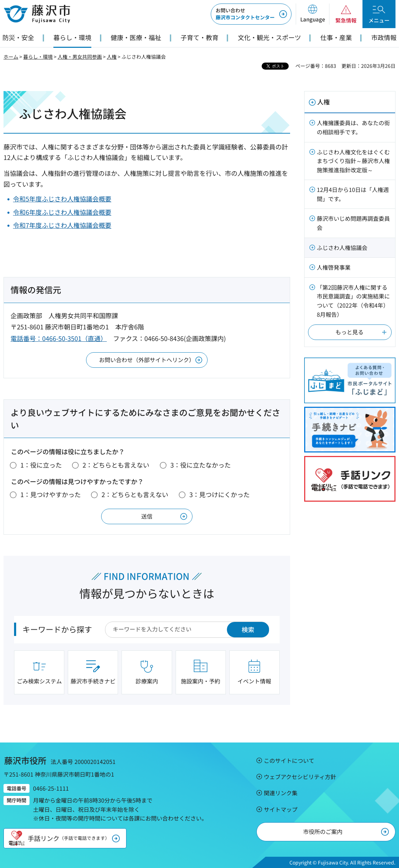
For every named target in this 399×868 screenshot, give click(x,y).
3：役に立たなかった (201, 465)
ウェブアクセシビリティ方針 (300, 777)
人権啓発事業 (334, 267)
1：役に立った (41, 465)
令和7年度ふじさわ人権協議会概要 (62, 225)
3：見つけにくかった (220, 494)
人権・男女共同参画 (80, 57)
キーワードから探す (57, 629)
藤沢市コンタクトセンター (245, 14)
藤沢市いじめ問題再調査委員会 (353, 223)
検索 (248, 629)
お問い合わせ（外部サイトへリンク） (147, 360)
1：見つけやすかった (51, 494)
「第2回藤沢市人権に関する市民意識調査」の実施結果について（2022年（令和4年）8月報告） (353, 301)
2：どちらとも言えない (116, 465)
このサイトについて (289, 760)
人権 (112, 57)
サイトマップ (281, 809)
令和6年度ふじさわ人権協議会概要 (62, 212)
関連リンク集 (281, 793)
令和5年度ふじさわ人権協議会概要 (62, 199)
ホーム (11, 57)
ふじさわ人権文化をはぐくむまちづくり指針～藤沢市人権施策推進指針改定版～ (353, 161)
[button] (312, 14)
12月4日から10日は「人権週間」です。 (353, 194)
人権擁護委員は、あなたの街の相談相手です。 (353, 127)
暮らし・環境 (38, 57)
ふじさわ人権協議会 (342, 247)
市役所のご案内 (323, 831)
